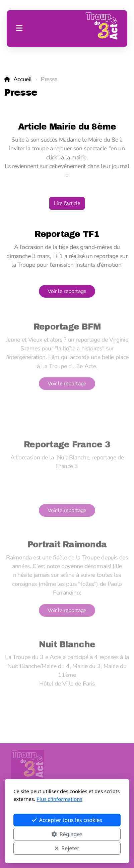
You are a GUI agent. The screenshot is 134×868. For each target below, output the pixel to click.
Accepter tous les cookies (67, 820)
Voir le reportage (67, 291)
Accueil (23, 79)
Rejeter (67, 848)
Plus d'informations (59, 799)
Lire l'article (67, 204)
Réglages (67, 834)
